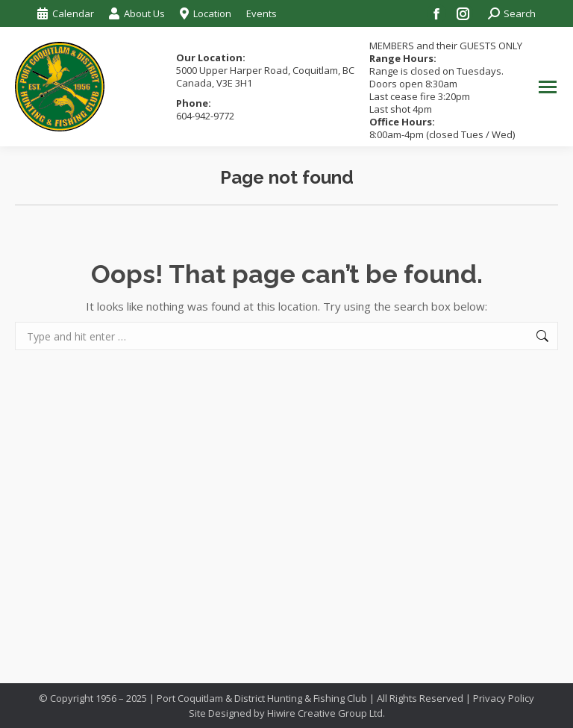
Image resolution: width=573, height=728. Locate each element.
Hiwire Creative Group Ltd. (326, 713)
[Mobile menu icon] (548, 87)
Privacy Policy (504, 698)
